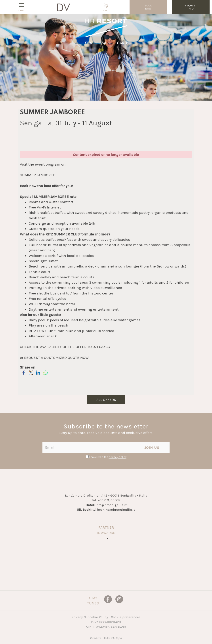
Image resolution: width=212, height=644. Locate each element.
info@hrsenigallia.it (111, 505)
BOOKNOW (148, 7)
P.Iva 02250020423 (106, 622)
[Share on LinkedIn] (38, 375)
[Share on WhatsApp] (45, 375)
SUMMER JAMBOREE (37, 175)
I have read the (108, 457)
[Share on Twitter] (31, 375)
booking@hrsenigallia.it (116, 510)
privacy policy (118, 457)
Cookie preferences (126, 617)
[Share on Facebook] (24, 375)
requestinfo (191, 7)
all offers (106, 399)
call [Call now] (106, 8)
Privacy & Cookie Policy (90, 617)
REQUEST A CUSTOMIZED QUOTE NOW (56, 357)
